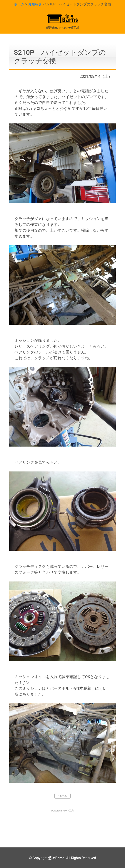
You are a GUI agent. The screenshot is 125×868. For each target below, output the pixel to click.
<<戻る (62, 796)
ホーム (19, 4)
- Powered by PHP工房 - (62, 811)
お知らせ (35, 4)
